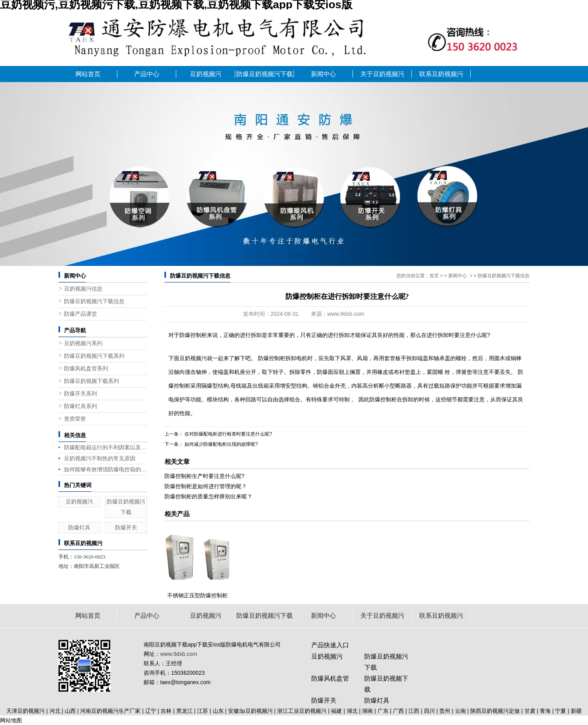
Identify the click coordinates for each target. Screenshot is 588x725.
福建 (336, 711)
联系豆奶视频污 (441, 74)
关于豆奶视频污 (382, 74)
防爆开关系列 (80, 394)
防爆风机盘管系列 (86, 369)
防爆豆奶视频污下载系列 (94, 356)
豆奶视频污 (206, 74)
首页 (434, 276)
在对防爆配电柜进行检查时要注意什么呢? (228, 434)
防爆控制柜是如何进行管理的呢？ (206, 486)
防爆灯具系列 (80, 406)
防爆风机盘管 (330, 678)
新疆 (576, 711)
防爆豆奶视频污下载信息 (94, 301)
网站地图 (11, 720)
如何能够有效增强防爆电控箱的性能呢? (105, 469)
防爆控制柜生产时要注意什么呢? (205, 476)
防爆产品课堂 (80, 314)
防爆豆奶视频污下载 (265, 74)
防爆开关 (126, 527)
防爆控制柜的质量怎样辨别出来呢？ (208, 496)
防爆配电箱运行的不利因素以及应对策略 (105, 447)
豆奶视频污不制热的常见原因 (100, 458)
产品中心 (147, 74)
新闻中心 (323, 74)
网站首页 (88, 74)
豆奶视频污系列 (83, 343)
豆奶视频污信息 (83, 289)
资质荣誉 (75, 419)
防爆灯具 (79, 527)
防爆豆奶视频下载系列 (91, 381)
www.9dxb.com (346, 314)
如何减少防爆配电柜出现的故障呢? (221, 444)
